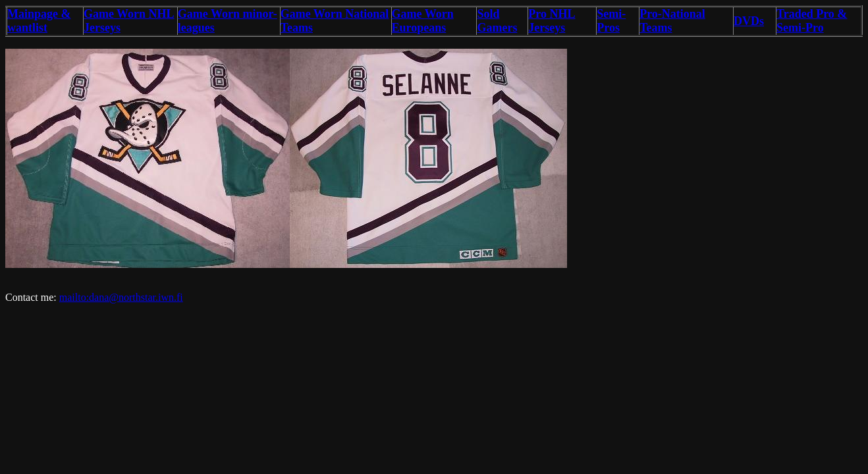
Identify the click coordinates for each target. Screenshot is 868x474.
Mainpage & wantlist (39, 21)
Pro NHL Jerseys (552, 21)
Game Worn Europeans (423, 21)
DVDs (749, 21)
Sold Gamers (497, 21)
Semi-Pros (611, 21)
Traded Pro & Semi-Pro (812, 21)
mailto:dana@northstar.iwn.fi (121, 297)
